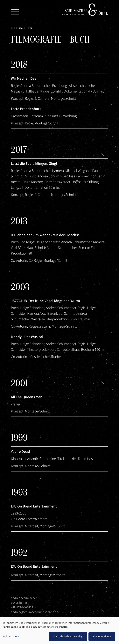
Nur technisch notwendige (68, 637)
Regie (73, 15)
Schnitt (82, 15)
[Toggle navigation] (14, 10)
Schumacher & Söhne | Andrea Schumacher (86, 10)
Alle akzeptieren (102, 637)
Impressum (20, 618)
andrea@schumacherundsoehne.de (35, 612)
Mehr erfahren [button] (11, 637)
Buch (65, 15)
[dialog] (59, 632)
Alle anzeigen (21, 28)
